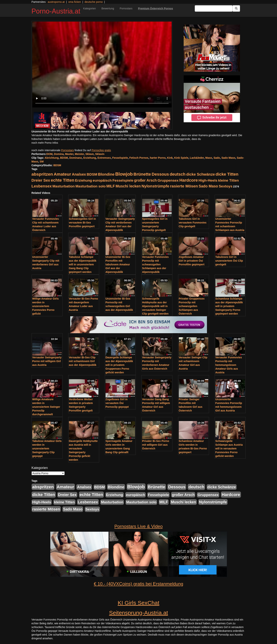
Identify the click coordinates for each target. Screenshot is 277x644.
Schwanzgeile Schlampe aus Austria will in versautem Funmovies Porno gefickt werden (229, 448)
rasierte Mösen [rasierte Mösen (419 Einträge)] (184, 186)
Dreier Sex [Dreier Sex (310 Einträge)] (41, 180)
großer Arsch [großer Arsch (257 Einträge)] (145, 180)
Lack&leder (197, 158)
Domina (59, 154)
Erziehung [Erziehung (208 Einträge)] (84, 180)
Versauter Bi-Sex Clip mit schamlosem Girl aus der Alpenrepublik (83, 361)
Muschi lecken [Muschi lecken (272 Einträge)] (128, 186)
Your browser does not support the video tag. (102, 65)
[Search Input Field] (214, 8)
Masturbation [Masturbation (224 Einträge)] (64, 186)
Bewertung (108, 8)
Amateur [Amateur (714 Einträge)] (62, 174)
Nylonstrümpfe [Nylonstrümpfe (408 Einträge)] (155, 186)
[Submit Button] (236, 8)
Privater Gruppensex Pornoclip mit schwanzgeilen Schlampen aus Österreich (192, 306)
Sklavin (100, 154)
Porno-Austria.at (56, 11)
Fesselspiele (120, 158)
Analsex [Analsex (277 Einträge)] (79, 174)
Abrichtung (52, 158)
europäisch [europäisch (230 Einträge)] (102, 180)
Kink (170, 158)
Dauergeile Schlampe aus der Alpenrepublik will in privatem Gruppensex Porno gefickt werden (119, 365)
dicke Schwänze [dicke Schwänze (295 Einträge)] (201, 174)
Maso (209, 158)
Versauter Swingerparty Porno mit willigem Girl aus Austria (47, 361)
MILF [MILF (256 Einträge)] (111, 186)
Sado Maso (228, 158)
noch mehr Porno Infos (45, 143)
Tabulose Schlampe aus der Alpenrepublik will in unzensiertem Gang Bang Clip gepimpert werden (83, 264)
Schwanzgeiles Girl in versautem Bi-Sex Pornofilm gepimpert (82, 223)
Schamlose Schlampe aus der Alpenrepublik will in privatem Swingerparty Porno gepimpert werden (229, 306)
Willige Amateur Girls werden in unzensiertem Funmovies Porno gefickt (46, 306)
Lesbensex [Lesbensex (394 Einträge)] (42, 186)
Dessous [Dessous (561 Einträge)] (160, 174)
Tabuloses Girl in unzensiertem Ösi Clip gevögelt (229, 261)
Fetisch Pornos (139, 158)
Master (69, 154)
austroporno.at (56, 2)
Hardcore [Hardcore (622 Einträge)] (189, 180)
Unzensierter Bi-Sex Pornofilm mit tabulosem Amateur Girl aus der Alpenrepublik (118, 264)
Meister (79, 154)
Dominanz (76, 158)
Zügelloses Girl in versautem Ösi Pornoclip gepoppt (117, 403)
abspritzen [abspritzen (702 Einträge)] (42, 174)
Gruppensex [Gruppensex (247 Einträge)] (168, 180)
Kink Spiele (181, 158)
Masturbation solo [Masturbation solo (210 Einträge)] (91, 186)
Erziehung (90, 158)
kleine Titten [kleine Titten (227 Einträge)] (228, 180)
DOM (49, 154)
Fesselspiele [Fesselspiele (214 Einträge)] (123, 180)
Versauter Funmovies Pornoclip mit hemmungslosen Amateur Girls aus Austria (229, 365)
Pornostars (126, 8)
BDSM (64, 158)
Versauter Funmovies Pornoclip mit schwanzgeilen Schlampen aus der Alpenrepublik (155, 264)
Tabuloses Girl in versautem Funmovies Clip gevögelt (193, 223)
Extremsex (104, 158)
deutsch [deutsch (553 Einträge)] (177, 174)
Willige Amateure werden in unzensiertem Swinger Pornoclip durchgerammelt (46, 407)
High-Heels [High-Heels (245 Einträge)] (208, 180)
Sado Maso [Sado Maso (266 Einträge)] (208, 186)
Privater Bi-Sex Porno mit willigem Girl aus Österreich (156, 445)
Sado (217, 158)
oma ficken (75, 2)
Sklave (90, 154)
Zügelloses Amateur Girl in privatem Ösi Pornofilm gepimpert (192, 261)
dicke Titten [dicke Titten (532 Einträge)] (227, 174)
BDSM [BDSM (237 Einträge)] (92, 174)
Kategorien (90, 8)
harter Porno (158, 158)
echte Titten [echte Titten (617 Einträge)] (62, 180)
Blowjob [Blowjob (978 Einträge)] (124, 174)
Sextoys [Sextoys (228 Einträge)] (226, 186)
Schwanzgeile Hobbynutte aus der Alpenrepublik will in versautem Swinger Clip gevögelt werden (155, 306)
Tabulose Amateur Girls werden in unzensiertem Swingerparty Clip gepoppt (47, 448)
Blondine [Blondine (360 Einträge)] (106, 174)
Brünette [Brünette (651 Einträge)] (142, 174)
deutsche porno (94, 2)
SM (42, 162)
